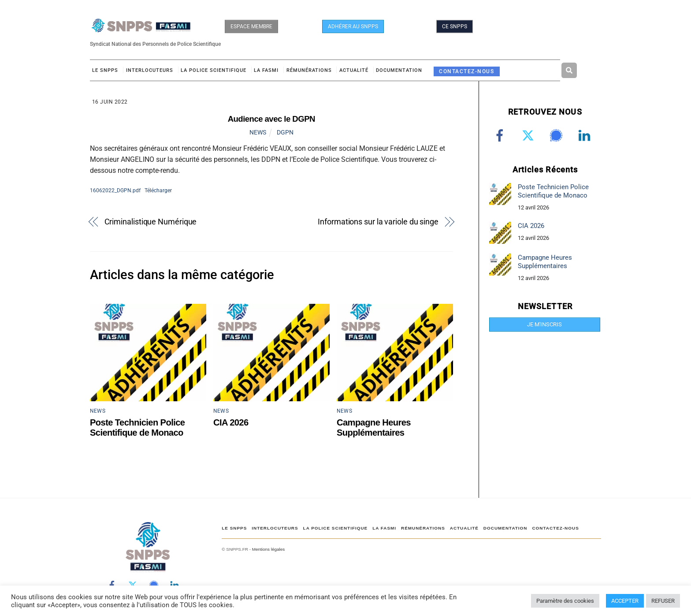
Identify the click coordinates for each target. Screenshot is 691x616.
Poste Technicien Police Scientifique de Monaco (137, 427)
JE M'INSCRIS (544, 324)
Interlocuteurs (150, 70)
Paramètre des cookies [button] (565, 601)
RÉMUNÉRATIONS (309, 70)
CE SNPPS (455, 26)
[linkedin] (586, 135)
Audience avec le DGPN (271, 119)
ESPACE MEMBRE (251, 26)
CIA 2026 (231, 422)
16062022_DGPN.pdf (115, 190)
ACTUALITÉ (354, 70)
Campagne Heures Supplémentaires (374, 427)
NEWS (258, 132)
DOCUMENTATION (399, 70)
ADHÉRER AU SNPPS (353, 26)
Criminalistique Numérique (151, 222)
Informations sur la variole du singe (378, 222)
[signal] (558, 135)
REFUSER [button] (663, 601)
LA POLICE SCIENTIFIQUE (214, 70)
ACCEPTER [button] (625, 601)
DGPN (285, 132)
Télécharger (158, 190)
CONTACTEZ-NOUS (466, 71)
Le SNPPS (105, 70)
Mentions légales (268, 549)
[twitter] (529, 135)
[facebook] (501, 135)
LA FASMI (266, 70)
